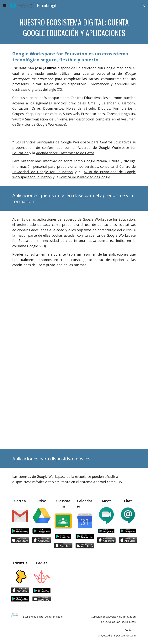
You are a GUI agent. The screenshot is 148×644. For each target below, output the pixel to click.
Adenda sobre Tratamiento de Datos (65, 153)
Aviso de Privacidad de (104, 172)
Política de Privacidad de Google (85, 177)
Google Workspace (51, 124)
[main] (74, 28)
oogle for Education (56, 172)
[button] (5, 5)
